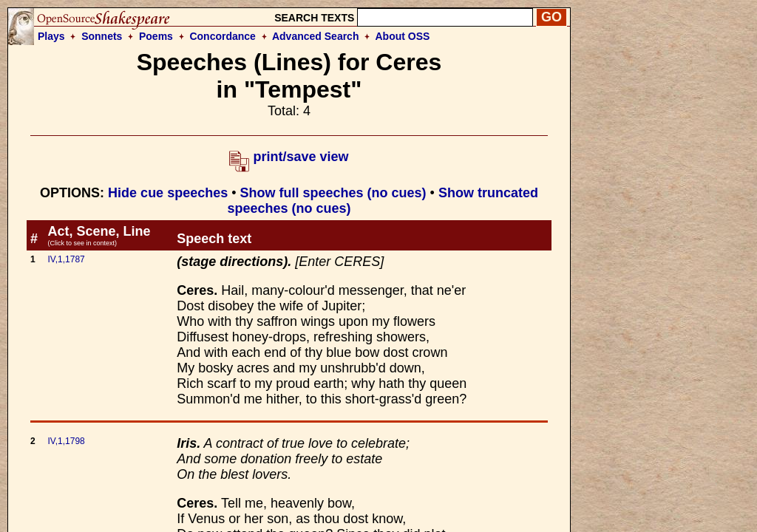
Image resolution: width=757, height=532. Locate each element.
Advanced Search (316, 36)
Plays (51, 36)
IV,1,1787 (66, 259)
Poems (156, 36)
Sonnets (102, 36)
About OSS (403, 36)
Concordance (222, 36)
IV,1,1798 (66, 441)
